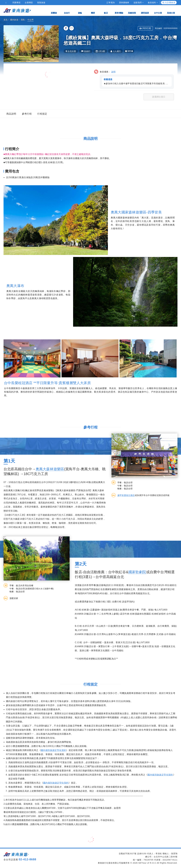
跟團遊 (54, 10)
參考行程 (27, 114)
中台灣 (30, 20)
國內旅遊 (14, 20)
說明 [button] (113, 72)
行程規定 (42, 114)
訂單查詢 (111, 3)
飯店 (106, 10)
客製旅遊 (41, 3)
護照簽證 (145, 10)
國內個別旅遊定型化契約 (53, 750)
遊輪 (80, 10)
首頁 (6, 20)
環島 (23, 20)
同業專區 (17, 3)
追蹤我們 (139, 3)
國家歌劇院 (137, 572)
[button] (134, 79)
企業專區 (29, 3)
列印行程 (145, 28)
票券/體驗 (119, 10)
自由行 (67, 10)
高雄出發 (171, 10)
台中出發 (158, 10)
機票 (93, 10)
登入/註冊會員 (169, 3)
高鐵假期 (132, 10)
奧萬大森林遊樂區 (50, 469)
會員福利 (153, 3)
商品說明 (11, 114)
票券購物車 (124, 3)
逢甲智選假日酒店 (126, 495)
